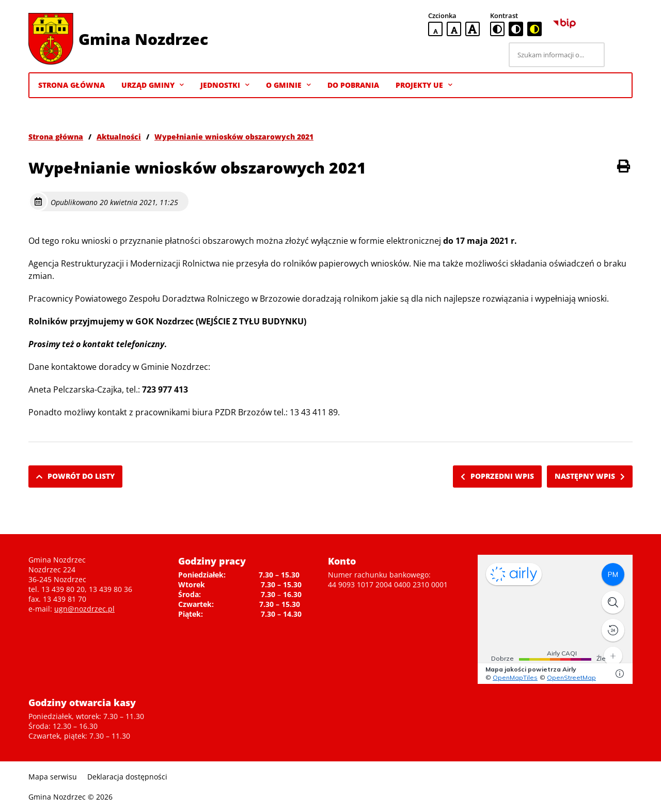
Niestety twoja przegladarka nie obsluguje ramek (555, 619)
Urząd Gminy (153, 85)
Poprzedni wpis (497, 476)
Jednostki (225, 85)
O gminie (288, 85)
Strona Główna (72, 85)
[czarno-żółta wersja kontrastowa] (534, 29)
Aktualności (119, 137)
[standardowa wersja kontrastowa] (497, 29)
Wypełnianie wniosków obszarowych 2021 (234, 137)
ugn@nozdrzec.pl (84, 609)
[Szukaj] (620, 55)
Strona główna (56, 137)
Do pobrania (353, 85)
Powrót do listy (75, 476)
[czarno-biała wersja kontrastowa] (516, 29)
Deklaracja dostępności (127, 777)
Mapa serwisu (53, 777)
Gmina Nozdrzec (143, 39)
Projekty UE (424, 85)
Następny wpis (590, 476)
